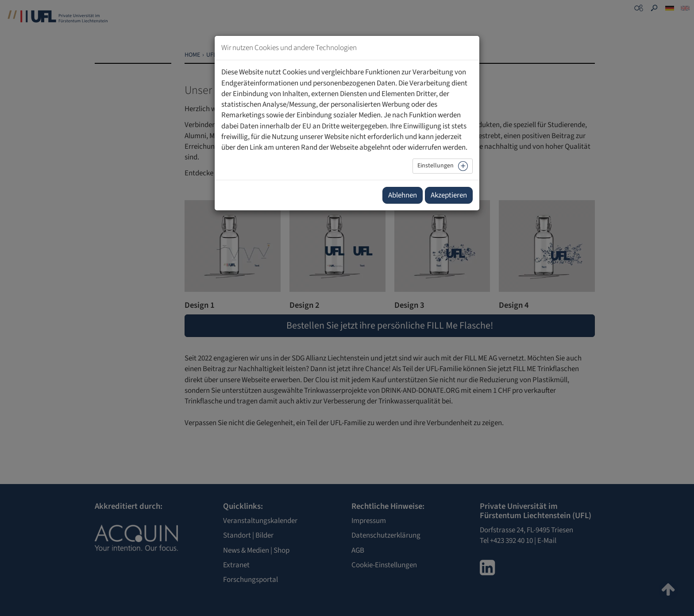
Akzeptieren (449, 195)
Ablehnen (403, 195)
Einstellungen (436, 166)
